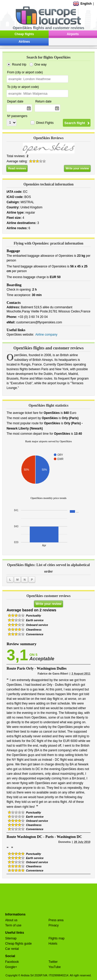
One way (40, 65)
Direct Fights (45, 123)
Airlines (24, 42)
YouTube (55, 967)
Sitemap (11, 938)
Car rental (12, 949)
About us (11, 920)
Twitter (53, 962)
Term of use (13, 925)
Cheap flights (24, 34)
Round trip (19, 65)
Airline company (46, 335)
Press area (56, 920)
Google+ (11, 967)
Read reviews (17, 168)
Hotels (53, 944)
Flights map (57, 938)
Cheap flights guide (18, 944)
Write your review (77, 168)
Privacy (54, 925)
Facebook (12, 962)
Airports (73, 34)
